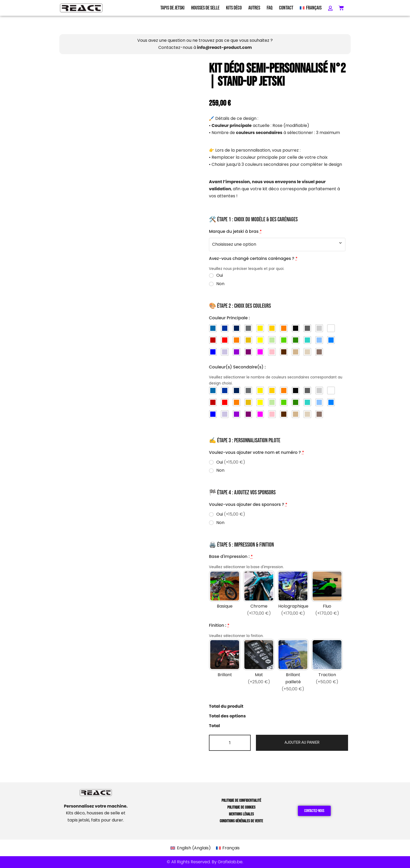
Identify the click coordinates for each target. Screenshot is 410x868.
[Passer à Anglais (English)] (190, 848)
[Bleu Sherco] (225, 328)
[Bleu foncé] (213, 352)
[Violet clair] (225, 352)
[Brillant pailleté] (293, 666)
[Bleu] (331, 340)
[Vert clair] (272, 340)
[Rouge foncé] (213, 340)
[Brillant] (225, 666)
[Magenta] (260, 352)
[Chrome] (259, 594)
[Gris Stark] (248, 328)
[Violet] (236, 352)
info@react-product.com (225, 47)
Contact (286, 8)
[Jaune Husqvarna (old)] (272, 328)
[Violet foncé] (248, 352)
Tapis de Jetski (172, 8)
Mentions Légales (241, 814)
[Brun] (284, 352)
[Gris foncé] (307, 328)
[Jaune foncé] (248, 340)
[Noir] (296, 328)
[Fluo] (327, 594)
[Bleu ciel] (319, 340)
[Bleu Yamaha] (236, 328)
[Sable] (307, 352)
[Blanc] (331, 328)
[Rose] (272, 352)
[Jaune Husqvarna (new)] (260, 328)
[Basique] (225, 594)
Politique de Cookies (241, 807)
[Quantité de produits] (230, 743)
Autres (254, 8)
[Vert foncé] (296, 340)
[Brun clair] (296, 352)
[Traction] (327, 666)
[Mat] (259, 666)
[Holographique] (293, 594)
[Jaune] (260, 340)
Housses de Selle (205, 8)
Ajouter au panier (302, 742)
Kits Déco (234, 8)
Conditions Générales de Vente (241, 821)
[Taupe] (319, 352)
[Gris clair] (319, 328)
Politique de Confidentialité (241, 801)
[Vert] (284, 340)
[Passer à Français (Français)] (228, 848)
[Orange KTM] (284, 328)
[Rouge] (225, 340)
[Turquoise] (307, 340)
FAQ (270, 8)
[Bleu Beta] (213, 328)
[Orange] (236, 340)
